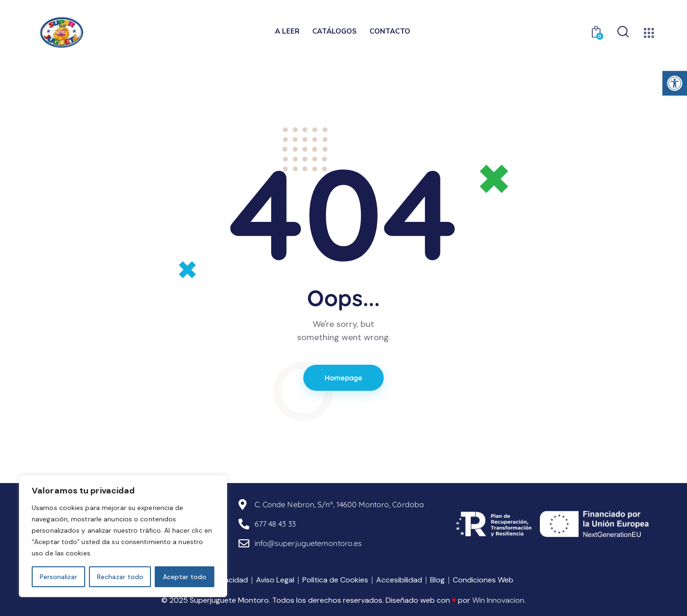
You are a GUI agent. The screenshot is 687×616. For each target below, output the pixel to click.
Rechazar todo (120, 577)
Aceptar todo (185, 577)
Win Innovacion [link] (498, 600)
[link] (675, 83)
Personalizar (58, 577)
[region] (123, 536)
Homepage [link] (344, 378)
